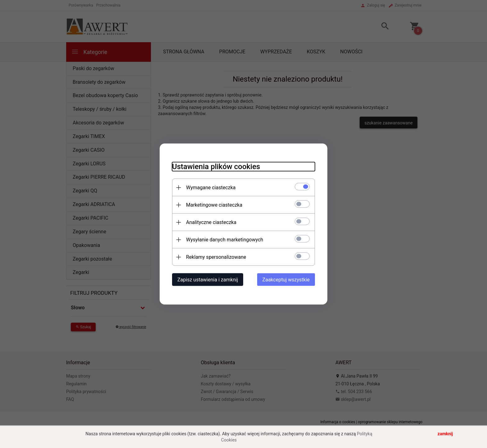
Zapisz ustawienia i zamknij (208, 280)
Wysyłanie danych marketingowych (225, 240)
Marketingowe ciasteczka (214, 205)
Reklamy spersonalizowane (216, 257)
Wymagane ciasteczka (211, 188)
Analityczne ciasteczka (211, 222)
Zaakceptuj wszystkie (286, 280)
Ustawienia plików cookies (216, 167)
